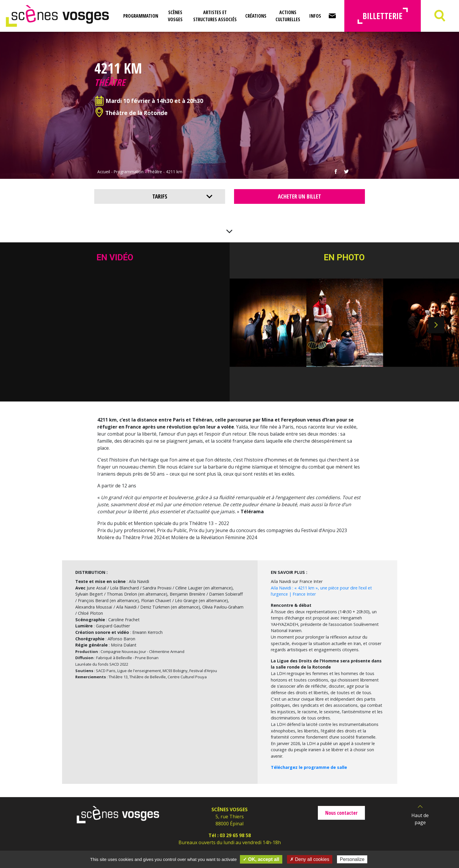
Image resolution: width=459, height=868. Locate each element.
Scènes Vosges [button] (175, 16)
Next (436, 325)
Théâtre (155, 172)
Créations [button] (256, 16)
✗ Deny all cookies (310, 859)
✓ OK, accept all (261, 859)
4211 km (174, 172)
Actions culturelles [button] (288, 16)
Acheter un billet (299, 196)
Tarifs (160, 196)
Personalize (352, 859)
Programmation (129, 172)
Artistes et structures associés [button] (215, 16)
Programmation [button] (141, 16)
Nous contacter (341, 813)
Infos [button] (315, 16)
